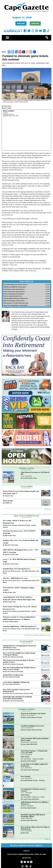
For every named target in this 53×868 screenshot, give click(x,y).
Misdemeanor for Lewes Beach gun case (16, 303)
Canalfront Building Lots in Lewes (32, 726)
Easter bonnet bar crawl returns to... (14, 291)
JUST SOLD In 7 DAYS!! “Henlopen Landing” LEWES (19, 589)
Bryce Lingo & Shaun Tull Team (32, 717)
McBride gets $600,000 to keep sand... (15, 287)
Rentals (46, 635)
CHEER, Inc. (9, 503)
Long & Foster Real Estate (31, 770)
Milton (23, 818)
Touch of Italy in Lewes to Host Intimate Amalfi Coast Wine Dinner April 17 (21, 492)
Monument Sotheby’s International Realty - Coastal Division (19, 526)
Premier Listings (26, 709)
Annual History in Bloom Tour (13, 675)
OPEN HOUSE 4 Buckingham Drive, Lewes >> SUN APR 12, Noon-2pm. (21, 551)
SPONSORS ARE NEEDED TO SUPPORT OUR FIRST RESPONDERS (17, 698)
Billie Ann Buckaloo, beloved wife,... (14, 301)
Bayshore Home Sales (12, 545)
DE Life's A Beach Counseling (14, 657)
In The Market (26, 642)
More (47, 510)
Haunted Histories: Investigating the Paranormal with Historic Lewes (19, 647)
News (38, 635)
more (47, 704)
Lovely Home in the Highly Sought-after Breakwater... (34, 765)
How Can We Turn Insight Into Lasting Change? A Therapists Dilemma (19, 654)
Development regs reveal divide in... (14, 289)
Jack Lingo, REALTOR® (30, 744)
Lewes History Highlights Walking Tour (16, 682)
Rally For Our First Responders (14, 701)
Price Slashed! (26, 776)
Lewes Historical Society (12, 649)
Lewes (23, 476)
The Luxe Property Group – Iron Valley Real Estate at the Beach (21, 572)
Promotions (29, 635)
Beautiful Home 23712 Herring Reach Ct (17, 569)
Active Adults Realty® (12, 622)
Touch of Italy (9, 496)
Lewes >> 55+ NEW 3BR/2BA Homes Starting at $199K (19, 560)
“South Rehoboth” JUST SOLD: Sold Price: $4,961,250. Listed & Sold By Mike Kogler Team (19, 598)
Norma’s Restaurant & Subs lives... (14, 294)
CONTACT (26, 851)
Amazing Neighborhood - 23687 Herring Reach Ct (20, 626)
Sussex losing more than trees (13, 296)
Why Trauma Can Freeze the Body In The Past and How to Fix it (19, 661)
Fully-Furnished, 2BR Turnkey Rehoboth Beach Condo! (35, 739)
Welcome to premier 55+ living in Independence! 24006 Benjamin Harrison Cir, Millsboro (19, 618)
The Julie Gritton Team (30, 478)
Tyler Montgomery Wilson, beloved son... (16, 298)
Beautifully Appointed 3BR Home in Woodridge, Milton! (33, 816)
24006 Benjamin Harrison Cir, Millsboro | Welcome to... (35, 803)
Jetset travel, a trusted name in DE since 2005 (19, 693)
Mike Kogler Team (10, 535)
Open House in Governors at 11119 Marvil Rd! (35, 473)
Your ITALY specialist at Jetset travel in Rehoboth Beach (16, 690)
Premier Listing (26, 468)
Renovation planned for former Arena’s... (16, 285)
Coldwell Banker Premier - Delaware (34, 780)
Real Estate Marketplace (27, 516)
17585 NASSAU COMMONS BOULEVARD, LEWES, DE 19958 (26, 854)
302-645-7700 (26, 858)
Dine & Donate (8, 501)
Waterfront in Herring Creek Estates (33, 713)
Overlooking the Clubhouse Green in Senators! (33, 790)
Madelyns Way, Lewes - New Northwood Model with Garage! (20, 542)
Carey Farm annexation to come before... (16, 305)
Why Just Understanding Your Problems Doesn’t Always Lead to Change (19, 668)
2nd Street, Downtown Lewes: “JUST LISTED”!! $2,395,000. (19, 532)
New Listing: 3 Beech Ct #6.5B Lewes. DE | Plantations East (17, 522)
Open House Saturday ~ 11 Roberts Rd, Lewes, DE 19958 (34, 752)
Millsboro (23, 715)
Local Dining (26, 487)
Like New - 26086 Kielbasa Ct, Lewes (15, 578)
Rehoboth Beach (25, 742)
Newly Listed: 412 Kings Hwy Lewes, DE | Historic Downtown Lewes (20, 608)
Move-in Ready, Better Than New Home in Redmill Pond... (35, 828)
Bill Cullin (26, 833)
